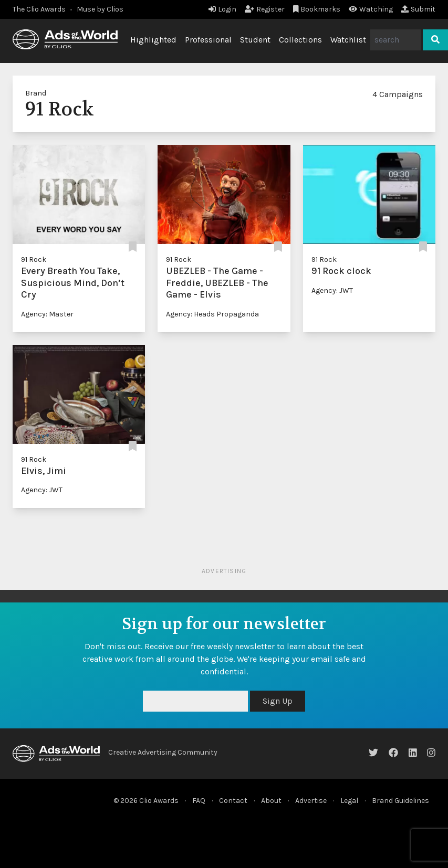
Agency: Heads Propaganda (212, 314)
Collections (300, 40)
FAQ (199, 801)
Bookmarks (317, 9)
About (271, 801)
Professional (208, 40)
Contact (233, 801)
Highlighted (153, 40)
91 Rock (34, 260)
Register (265, 9)
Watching (371, 9)
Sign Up (278, 701)
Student (255, 40)
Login (222, 9)
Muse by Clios (100, 9)
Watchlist (348, 40)
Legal (349, 801)
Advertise (311, 801)
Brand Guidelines (400, 801)
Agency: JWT (332, 290)
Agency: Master (47, 314)
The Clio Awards (39, 9)
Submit (418, 9)
